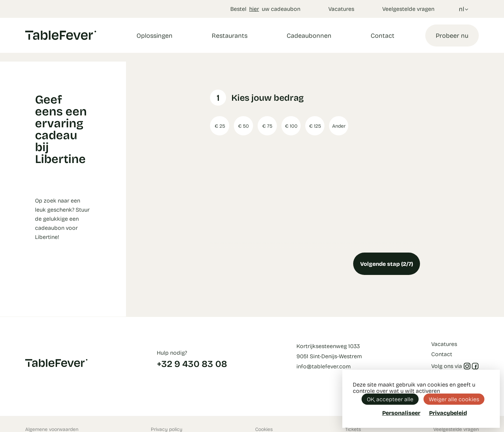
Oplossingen (155, 35)
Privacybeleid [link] (448, 413)
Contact (383, 35)
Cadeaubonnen (309, 35)
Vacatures (341, 9)
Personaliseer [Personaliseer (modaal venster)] (401, 413)
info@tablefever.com (324, 366)
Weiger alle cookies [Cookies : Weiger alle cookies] (454, 399)
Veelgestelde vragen (408, 9)
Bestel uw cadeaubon (265, 9)
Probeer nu (452, 35)
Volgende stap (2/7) (387, 264)
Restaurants (230, 35)
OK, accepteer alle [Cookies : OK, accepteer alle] (390, 399)
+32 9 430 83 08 (192, 363)
